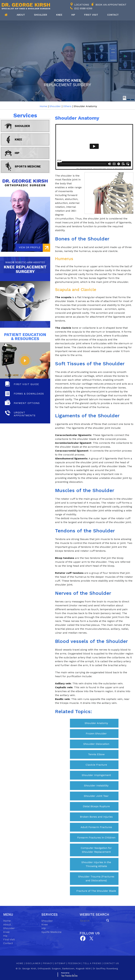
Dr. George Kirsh (25, 182)
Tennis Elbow (96, 754)
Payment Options (27, 403)
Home (6, 15)
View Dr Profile (30, 247)
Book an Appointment (111, 5)
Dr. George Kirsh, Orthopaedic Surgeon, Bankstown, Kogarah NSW (55, 968)
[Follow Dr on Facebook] (83, 938)
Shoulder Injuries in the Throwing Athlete (96, 864)
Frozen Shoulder (96, 733)
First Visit (9, 939)
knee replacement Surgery (25, 267)
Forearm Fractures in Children (96, 838)
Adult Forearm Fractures (96, 827)
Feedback (74, 963)
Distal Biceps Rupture (96, 806)
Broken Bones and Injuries (96, 817)
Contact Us (111, 963)
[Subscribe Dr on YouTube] (91, 938)
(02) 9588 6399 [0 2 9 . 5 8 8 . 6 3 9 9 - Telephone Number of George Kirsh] (83, 8)
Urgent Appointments (25, 414)
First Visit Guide (26, 384)
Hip (73, 15)
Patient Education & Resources (25, 337)
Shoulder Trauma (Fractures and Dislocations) (96, 878)
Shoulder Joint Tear (96, 796)
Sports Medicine (28, 166)
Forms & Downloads (29, 394)
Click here (12, 375)
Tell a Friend (92, 963)
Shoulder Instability (96, 786)
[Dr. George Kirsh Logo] (25, 6)
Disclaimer (33, 963)
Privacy (48, 963)
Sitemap (60, 963)
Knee (59, 15)
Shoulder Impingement (96, 775)
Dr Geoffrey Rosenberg (105, 968)
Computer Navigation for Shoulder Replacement (96, 850)
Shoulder (41, 15)
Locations (82, 5)
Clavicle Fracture (96, 765)
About (21, 15)
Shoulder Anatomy (96, 723)
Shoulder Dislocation (96, 744)
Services (25, 115)
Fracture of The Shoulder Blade (96, 891)
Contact (113, 15)
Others (67, 106)
